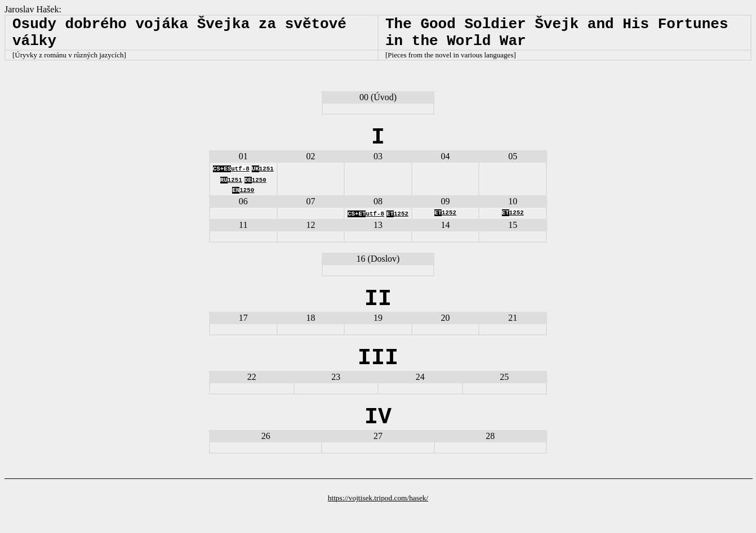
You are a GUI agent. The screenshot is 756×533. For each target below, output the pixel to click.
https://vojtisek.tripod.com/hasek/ (378, 524)
